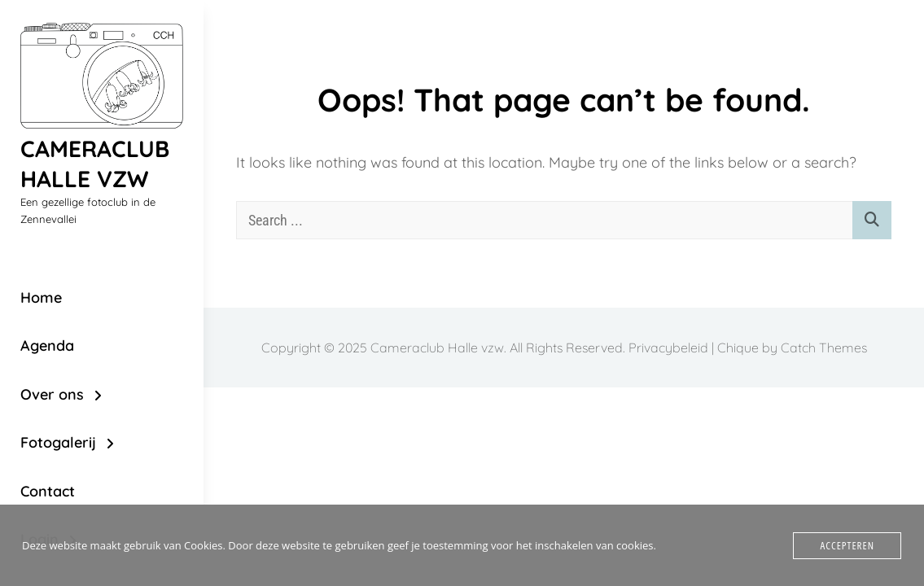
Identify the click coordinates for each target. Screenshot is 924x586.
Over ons (52, 394)
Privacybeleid (668, 348)
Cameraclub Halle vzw (95, 164)
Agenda (47, 345)
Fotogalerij (58, 442)
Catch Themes (824, 348)
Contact (48, 491)
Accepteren (847, 545)
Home (41, 297)
